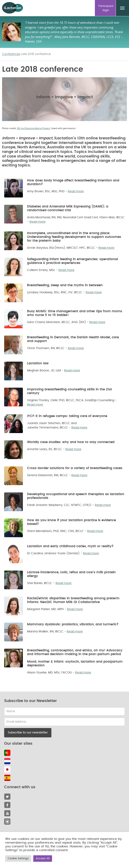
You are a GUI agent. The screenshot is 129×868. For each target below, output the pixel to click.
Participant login (106, 8)
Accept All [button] (43, 859)
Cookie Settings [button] (18, 859)
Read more (76, 191)
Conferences (11, 54)
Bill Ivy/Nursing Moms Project (34, 128)
